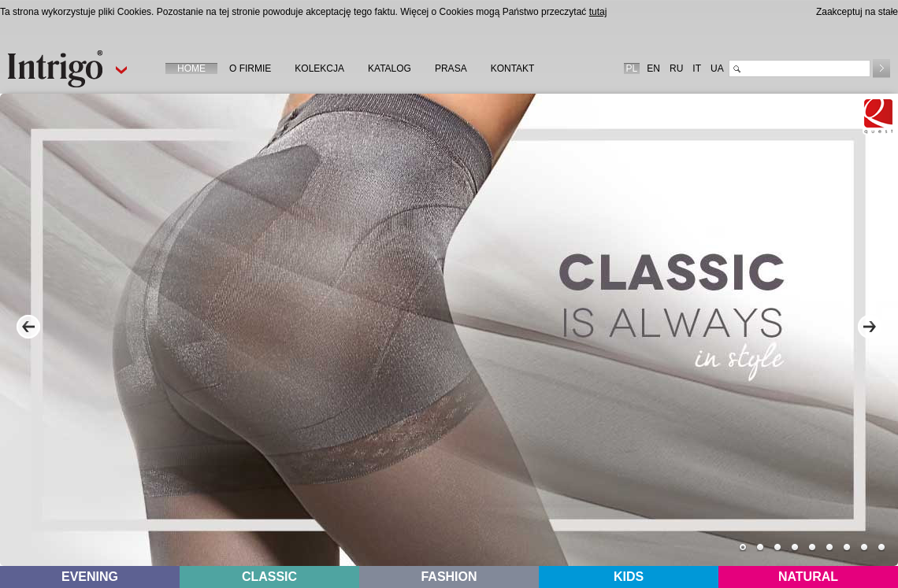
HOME (191, 68)
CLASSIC (269, 577)
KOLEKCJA (319, 68)
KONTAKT (513, 68)
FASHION (449, 577)
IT (697, 68)
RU (676, 68)
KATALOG (390, 68)
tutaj (598, 12)
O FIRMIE (250, 68)
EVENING (90, 577)
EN (653, 68)
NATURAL (808, 577)
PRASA (451, 68)
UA (717, 68)
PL (632, 68)
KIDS (629, 577)
